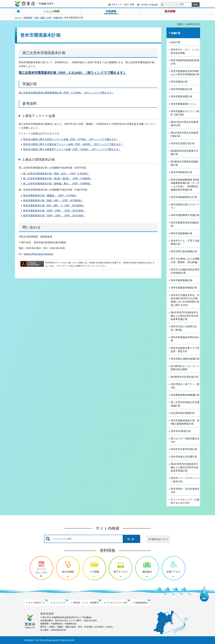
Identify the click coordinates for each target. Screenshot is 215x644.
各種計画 (58, 18)
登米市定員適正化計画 (183, 143)
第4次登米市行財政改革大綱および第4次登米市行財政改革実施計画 (184, 316)
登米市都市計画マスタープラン (185, 206)
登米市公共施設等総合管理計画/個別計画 (185, 271)
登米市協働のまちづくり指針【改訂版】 (185, 113)
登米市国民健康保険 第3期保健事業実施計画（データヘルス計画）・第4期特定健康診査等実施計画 (185, 185)
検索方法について (160, 539)
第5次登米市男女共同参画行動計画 (184, 134)
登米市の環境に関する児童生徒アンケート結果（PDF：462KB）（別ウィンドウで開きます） (73, 144)
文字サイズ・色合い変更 (123, 4)
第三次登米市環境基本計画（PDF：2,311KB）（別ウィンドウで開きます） (72, 73)
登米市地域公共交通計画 (184, 457)
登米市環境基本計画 (181, 172)
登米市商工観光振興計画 (184, 251)
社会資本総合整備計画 (183, 413)
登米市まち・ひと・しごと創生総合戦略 (185, 51)
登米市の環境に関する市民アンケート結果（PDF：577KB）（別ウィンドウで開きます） (71, 139)
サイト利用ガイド (37, 603)
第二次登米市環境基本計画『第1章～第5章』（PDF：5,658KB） (58, 179)
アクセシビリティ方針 (117, 603)
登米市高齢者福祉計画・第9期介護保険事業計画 (185, 422)
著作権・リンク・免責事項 (86, 603)
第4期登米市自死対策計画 (184, 377)
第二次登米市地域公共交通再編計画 (185, 404)
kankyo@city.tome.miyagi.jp (38, 254)
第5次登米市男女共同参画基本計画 (184, 124)
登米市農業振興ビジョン (184, 104)
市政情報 (28, 18)
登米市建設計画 (179, 82)
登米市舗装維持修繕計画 (184, 288)
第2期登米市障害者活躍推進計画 (184, 163)
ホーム (18, 18)
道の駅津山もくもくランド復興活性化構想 (185, 368)
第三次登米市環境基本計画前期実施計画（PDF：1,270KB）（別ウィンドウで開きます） (66, 93)
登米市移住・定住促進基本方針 (185, 490)
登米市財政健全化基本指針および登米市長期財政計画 (185, 73)
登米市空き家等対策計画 (184, 449)
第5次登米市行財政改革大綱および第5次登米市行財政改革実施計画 (184, 467)
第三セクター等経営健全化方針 (185, 440)
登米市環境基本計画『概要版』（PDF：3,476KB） (50, 196)
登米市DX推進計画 (181, 431)
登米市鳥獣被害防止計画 (184, 197)
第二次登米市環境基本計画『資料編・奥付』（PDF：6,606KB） (57, 184)
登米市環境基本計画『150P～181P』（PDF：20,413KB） (54, 216)
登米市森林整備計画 (181, 280)
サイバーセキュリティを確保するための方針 (185, 501)
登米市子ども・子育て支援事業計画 (185, 242)
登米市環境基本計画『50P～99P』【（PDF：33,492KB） (54, 206)
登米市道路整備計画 (181, 233)
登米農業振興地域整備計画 (185, 395)
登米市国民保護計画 (181, 96)
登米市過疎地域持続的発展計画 (185, 62)
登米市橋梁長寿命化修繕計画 (185, 224)
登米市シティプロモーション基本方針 (185, 480)
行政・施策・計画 (43, 18)
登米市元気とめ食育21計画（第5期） (184, 328)
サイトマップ (59, 603)
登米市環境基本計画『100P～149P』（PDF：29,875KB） (54, 211)
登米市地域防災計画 (181, 89)
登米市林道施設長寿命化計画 (185, 339)
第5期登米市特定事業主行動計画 (184, 153)
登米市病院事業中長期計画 (185, 215)
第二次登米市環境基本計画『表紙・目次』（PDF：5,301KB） (56, 174)
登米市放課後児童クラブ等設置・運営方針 (185, 350)
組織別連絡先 (142, 603)
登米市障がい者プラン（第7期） (185, 386)
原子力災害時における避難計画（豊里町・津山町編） (185, 260)
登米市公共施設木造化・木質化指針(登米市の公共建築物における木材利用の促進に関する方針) (185, 300)
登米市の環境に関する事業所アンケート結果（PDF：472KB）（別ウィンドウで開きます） (72, 149)
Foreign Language (149, 4)
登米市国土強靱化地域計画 (185, 359)
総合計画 (175, 42)
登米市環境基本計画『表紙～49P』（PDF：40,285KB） (53, 200)
